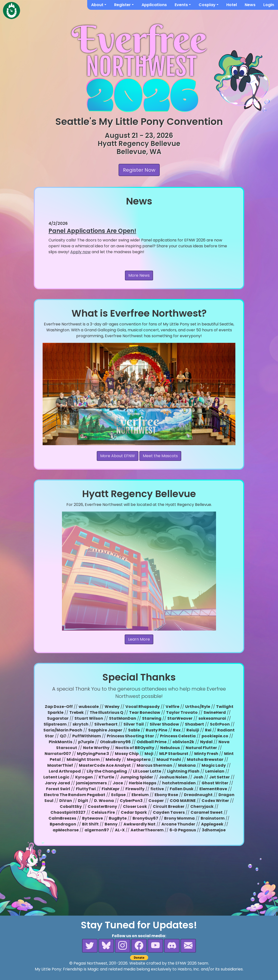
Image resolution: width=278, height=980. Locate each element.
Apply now (80, 252)
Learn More (139, 639)
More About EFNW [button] (118, 456)
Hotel (232, 5)
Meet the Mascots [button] (160, 456)
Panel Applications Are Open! (92, 231)
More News (139, 275)
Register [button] (122, 5)
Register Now (139, 170)
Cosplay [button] (207, 5)
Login (269, 5)
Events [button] (181, 5)
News (250, 5)
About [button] (97, 5)
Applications (154, 5)
